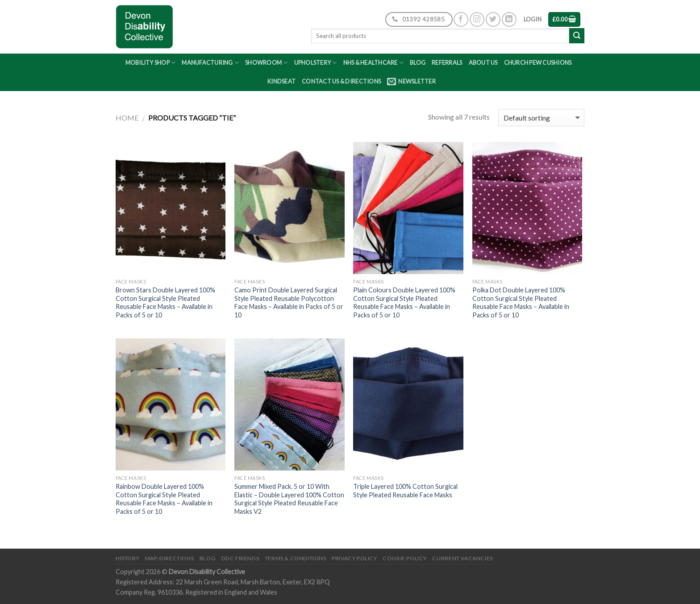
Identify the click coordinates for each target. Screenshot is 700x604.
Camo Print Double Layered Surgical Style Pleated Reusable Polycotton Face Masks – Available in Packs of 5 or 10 (289, 302)
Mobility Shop (151, 63)
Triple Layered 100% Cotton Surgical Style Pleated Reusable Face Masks (405, 491)
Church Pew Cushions (538, 62)
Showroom (267, 63)
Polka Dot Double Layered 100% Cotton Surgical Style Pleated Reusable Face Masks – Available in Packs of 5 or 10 (521, 302)
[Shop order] (541, 118)
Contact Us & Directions (341, 81)
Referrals (447, 62)
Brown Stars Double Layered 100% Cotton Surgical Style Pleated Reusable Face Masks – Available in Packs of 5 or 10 (165, 302)
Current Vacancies (462, 558)
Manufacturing (210, 63)
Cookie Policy (405, 558)
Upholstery (316, 63)
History (127, 558)
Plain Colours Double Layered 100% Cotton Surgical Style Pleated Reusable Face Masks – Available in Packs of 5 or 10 (404, 302)
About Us (483, 62)
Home (127, 118)
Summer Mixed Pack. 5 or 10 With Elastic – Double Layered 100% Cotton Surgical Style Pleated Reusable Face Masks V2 (289, 499)
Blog (418, 62)
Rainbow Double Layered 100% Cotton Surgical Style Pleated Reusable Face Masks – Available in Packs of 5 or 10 (164, 499)
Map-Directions (170, 558)
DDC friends (240, 558)
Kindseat (281, 81)
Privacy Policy (354, 558)
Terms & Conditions (296, 558)
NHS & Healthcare (374, 63)
